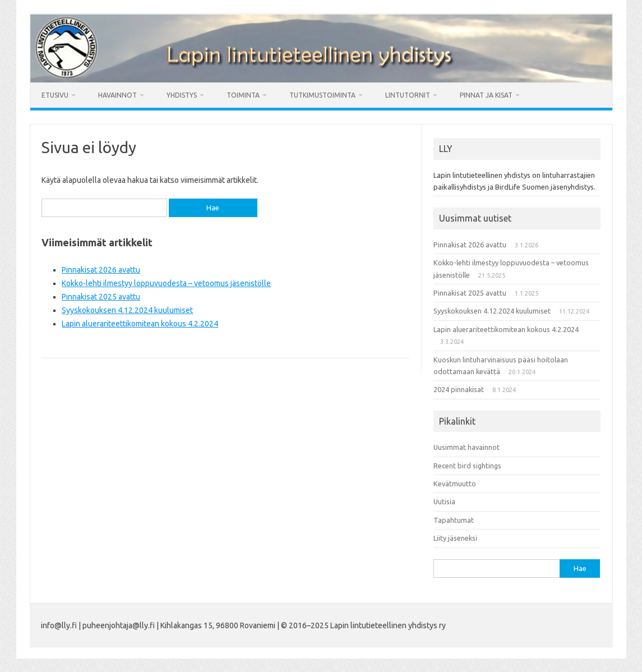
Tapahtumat (454, 520)
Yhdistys (182, 95)
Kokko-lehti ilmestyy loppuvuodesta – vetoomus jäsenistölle (166, 283)
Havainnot (117, 95)
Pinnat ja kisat (486, 95)
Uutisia (444, 501)
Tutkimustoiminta (322, 95)
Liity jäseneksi (455, 538)
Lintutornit (408, 95)
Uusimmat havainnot (467, 447)
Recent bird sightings (467, 466)
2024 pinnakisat (459, 389)
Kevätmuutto (455, 484)
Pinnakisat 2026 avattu (101, 270)
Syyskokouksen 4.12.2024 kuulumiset (127, 310)
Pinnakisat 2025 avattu (101, 297)
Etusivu (55, 95)
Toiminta (243, 95)
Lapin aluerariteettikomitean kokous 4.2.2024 (140, 324)
